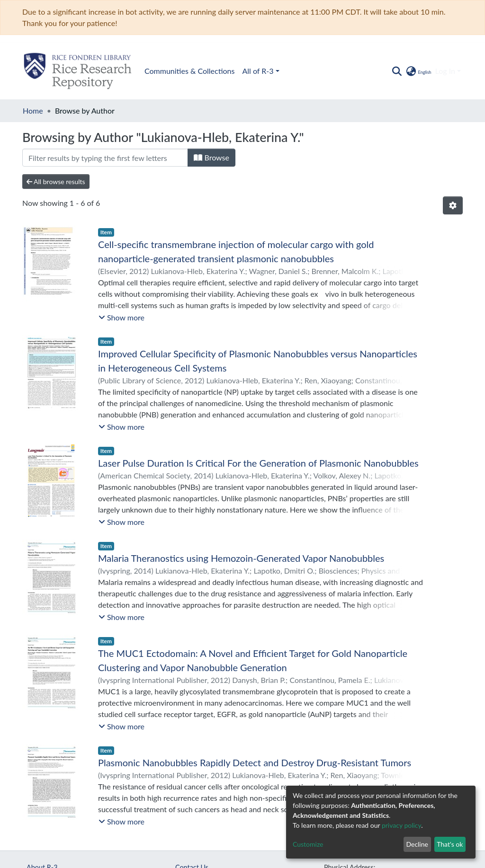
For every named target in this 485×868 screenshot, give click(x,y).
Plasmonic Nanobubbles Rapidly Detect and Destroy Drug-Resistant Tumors (255, 762)
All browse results (56, 182)
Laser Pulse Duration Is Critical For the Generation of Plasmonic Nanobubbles (258, 463)
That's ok (450, 844)
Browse (211, 157)
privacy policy (401, 825)
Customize (308, 844)
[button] (418, 71)
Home (33, 111)
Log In (445, 71)
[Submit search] (397, 71)
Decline (417, 844)
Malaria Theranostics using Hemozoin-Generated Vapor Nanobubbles (241, 558)
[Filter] (105, 158)
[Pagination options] (453, 205)
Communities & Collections (189, 71)
